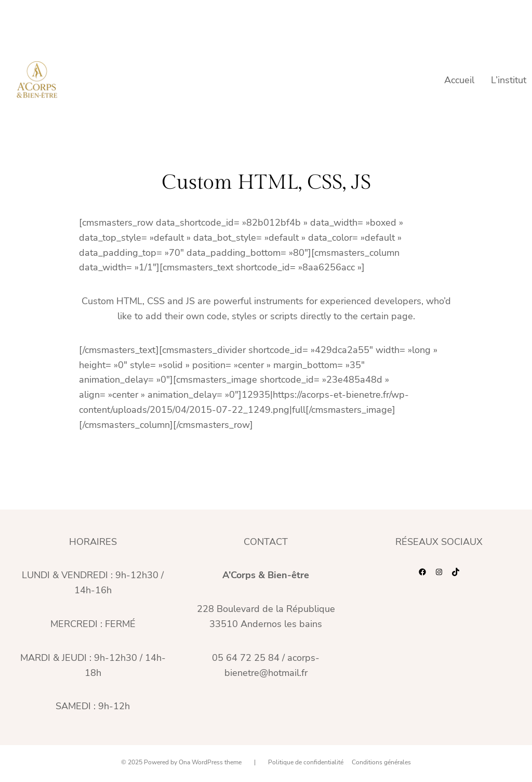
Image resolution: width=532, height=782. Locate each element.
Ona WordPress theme (210, 762)
